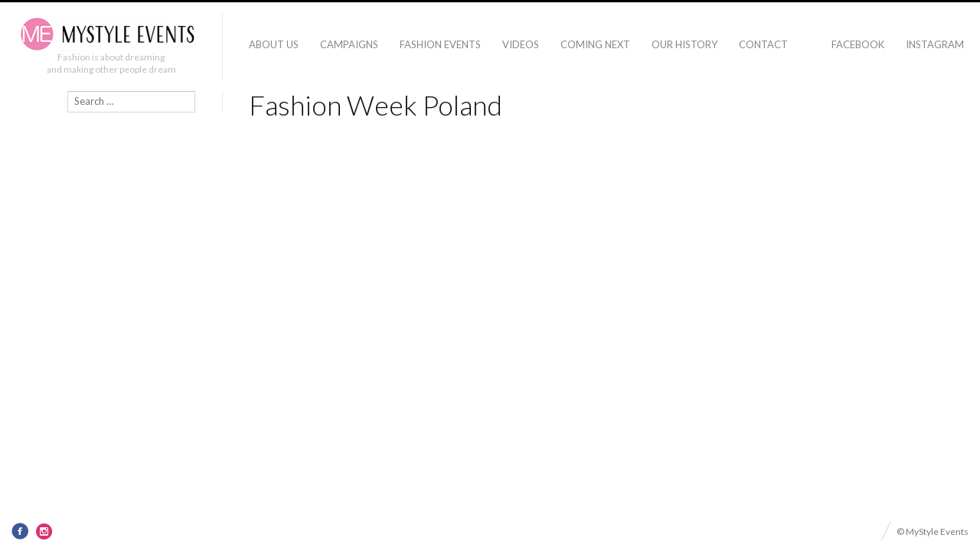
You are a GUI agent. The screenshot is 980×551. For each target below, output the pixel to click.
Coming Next (595, 44)
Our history (684, 44)
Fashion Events (440, 44)
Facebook (858, 44)
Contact (763, 44)
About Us (274, 44)
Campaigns (349, 44)
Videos (521, 44)
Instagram (935, 44)
